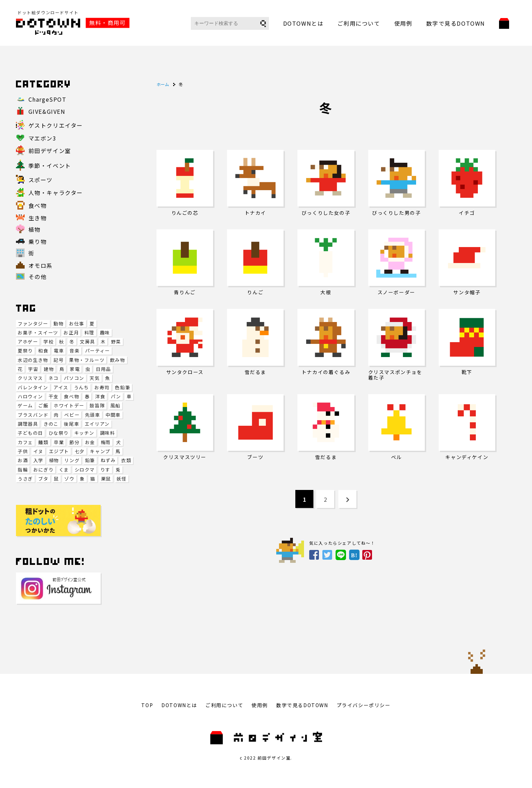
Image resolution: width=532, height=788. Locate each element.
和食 (43, 351)
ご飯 (43, 405)
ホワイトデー (69, 405)
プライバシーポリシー (364, 705)
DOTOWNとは (303, 23)
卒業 (59, 442)
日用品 (103, 369)
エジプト (59, 451)
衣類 (126, 460)
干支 (54, 396)
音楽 (74, 351)
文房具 (87, 342)
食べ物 (71, 396)
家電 (75, 369)
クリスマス (30, 378)
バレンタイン (33, 387)
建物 (49, 369)
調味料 (108, 433)
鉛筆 (90, 460)
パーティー (98, 351)
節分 (74, 442)
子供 (23, 451)
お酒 (23, 460)
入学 (38, 460)
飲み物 (118, 360)
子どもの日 (30, 433)
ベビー (72, 415)
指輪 (23, 470)
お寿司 (102, 387)
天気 (95, 378)
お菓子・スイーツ (38, 333)
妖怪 (122, 479)
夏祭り (25, 351)
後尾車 (71, 424)
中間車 (113, 415)
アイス (61, 387)
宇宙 (33, 369)
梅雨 (106, 442)
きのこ (51, 424)
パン (116, 396)
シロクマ (85, 470)
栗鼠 (106, 479)
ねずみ (108, 460)
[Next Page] (347, 499)
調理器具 (28, 424)
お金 (90, 442)
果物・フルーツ (87, 360)
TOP (147, 705)
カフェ (25, 442)
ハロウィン (30, 396)
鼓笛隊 (97, 405)
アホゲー (28, 342)
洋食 (100, 396)
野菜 (116, 342)
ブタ (43, 479)
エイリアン (97, 424)
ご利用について (359, 23)
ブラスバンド (33, 415)
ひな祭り (59, 433)
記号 (58, 360)
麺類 (43, 442)
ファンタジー (33, 324)
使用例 (403, 23)
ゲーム (25, 405)
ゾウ (69, 479)
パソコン (74, 378)
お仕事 (77, 324)
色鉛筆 (123, 387)
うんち (82, 387)
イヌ (38, 451)
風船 (115, 405)
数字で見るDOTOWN (456, 23)
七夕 (80, 451)
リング (72, 460)
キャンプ (100, 451)
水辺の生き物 (33, 360)
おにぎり (43, 470)
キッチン (84, 433)
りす (105, 470)
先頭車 (93, 415)
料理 (89, 333)
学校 (48, 342)
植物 (54, 460)
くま (64, 470)
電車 (59, 351)
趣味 (105, 333)
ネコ (54, 378)
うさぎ (25, 479)
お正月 (71, 333)
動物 (58, 324)
